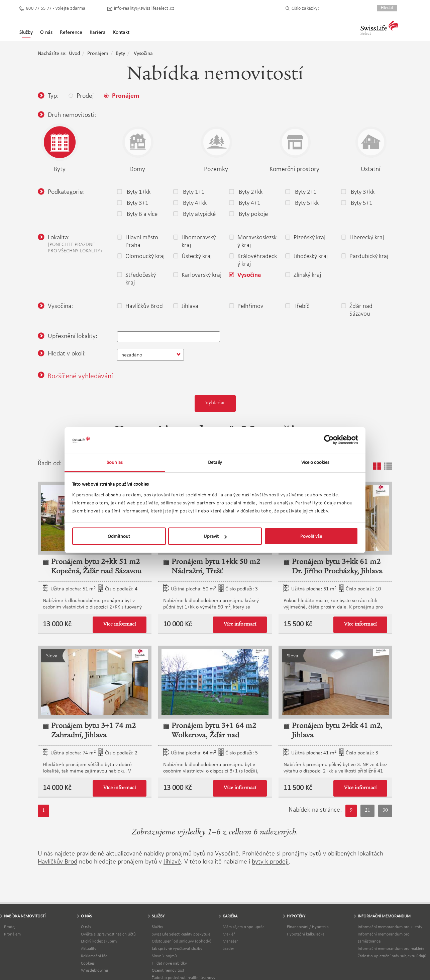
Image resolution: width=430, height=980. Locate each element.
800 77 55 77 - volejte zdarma (56, 9)
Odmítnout (119, 536)
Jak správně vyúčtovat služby (177, 948)
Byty (120, 54)
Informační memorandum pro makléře (391, 948)
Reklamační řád (94, 956)
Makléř (229, 934)
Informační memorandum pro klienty (390, 927)
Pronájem (98, 54)
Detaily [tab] (215, 462)
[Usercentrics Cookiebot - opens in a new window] (329, 440)
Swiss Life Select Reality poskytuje (181, 934)
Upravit (215, 536)
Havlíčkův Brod (58, 861)
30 (385, 811)
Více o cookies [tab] (315, 462)
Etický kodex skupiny (99, 941)
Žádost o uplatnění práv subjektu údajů (392, 956)
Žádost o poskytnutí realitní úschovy (184, 977)
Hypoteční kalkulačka (306, 934)
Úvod (74, 54)
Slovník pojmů (164, 956)
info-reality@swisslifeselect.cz (144, 9)
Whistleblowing (94, 970)
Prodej (10, 927)
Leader (228, 948)
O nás (86, 927)
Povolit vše (311, 536)
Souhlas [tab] (115, 462)
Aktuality (89, 948)
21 (367, 811)
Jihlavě (172, 861)
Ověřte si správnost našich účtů (108, 934)
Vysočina (143, 54)
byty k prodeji (270, 861)
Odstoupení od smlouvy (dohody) (182, 941)
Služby (26, 32)
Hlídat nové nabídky (169, 963)
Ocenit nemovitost (168, 970)
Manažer (230, 941)
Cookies (88, 963)
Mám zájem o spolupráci (244, 927)
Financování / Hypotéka (308, 927)
